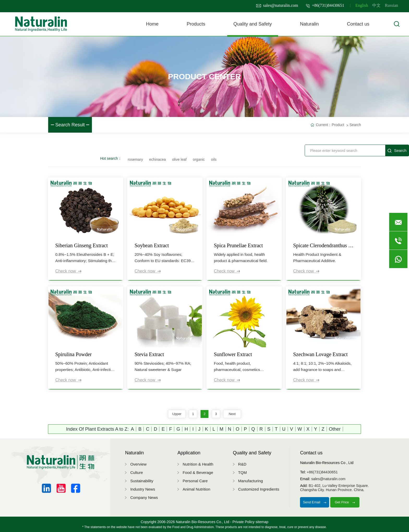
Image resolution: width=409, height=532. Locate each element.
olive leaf (179, 159)
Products (196, 24)
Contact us (358, 24)
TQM (242, 472)
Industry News (143, 489)
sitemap (262, 522)
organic (199, 159)
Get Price (345, 502)
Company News (144, 497)
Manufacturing (251, 481)
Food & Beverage (198, 472)
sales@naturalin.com (277, 5)
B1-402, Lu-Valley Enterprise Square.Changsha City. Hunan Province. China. (334, 488)
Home (152, 24)
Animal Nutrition (196, 489)
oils (214, 159)
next (232, 414)
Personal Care (195, 481)
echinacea (158, 159)
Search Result (70, 125)
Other (335, 429)
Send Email (315, 502)
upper (177, 414)
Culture (136, 472)
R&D (242, 464)
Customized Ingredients (259, 489)
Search (355, 125)
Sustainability (142, 481)
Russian (391, 5)
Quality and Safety (253, 24)
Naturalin (309, 24)
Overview (138, 464)
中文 (376, 5)
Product (338, 125)
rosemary (135, 159)
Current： (324, 125)
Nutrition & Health (198, 464)
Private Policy (243, 522)
